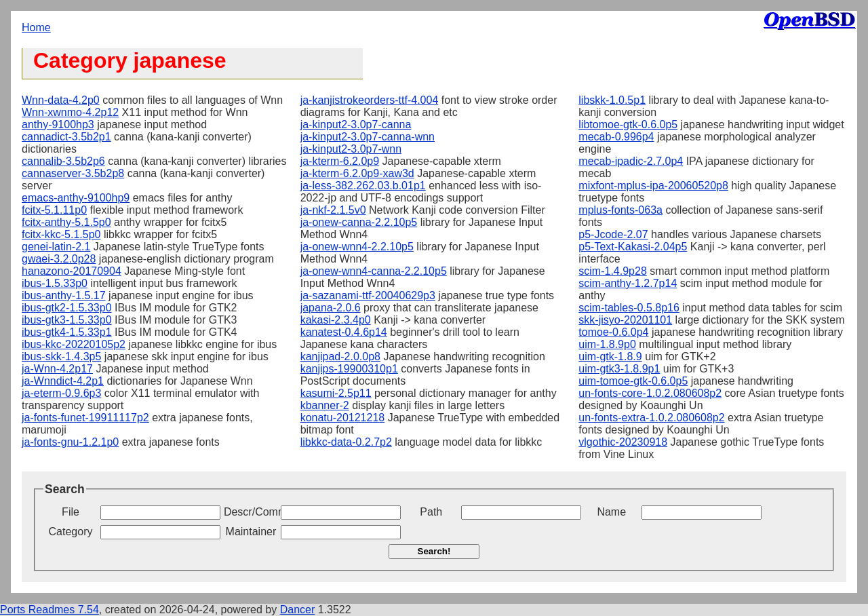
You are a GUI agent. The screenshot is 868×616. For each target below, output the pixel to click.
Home (36, 27)
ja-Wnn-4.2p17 (57, 369)
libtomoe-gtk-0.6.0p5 (628, 124)
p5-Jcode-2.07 (613, 234)
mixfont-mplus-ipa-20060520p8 (653, 186)
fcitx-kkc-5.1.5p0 (61, 234)
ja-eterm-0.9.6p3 (61, 393)
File (71, 512)
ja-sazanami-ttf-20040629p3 (368, 295)
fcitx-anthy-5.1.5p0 (66, 222)
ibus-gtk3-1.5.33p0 (67, 320)
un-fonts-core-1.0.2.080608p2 (650, 393)
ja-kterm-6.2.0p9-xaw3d (357, 173)
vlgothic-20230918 (623, 442)
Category (71, 532)
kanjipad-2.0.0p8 (340, 357)
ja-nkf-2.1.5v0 (333, 210)
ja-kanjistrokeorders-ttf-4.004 (370, 100)
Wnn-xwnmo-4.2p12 (70, 112)
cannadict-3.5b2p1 (66, 137)
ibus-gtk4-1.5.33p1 (67, 332)
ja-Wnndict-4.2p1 (63, 381)
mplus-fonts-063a (620, 210)
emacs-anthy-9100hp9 (76, 198)
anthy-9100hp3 (58, 124)
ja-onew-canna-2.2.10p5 (359, 222)
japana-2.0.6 (331, 308)
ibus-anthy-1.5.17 (64, 295)
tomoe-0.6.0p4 (613, 332)
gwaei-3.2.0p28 (59, 259)
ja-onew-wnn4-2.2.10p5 (357, 247)
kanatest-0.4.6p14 (344, 332)
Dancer (298, 610)
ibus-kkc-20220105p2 (74, 344)
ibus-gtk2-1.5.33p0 (67, 308)
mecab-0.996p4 (616, 137)
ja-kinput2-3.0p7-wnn (351, 149)
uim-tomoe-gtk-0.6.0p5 (633, 381)
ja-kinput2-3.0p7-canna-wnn (368, 137)
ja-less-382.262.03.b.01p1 (363, 186)
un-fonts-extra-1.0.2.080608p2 (651, 418)
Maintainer (251, 532)
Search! (434, 551)
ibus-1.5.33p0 (55, 283)
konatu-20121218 (343, 418)
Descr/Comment (251, 512)
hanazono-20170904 (72, 271)
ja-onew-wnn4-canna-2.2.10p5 (374, 271)
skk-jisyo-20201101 (625, 320)
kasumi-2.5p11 (336, 393)
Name (611, 512)
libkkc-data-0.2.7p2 (346, 442)
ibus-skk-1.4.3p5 (61, 357)
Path (431, 512)
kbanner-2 (325, 405)
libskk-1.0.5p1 (612, 100)
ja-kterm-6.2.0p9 (340, 161)
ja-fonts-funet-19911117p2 (85, 418)
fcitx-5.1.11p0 (54, 210)
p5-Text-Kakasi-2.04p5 (633, 247)
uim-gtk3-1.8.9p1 (619, 369)
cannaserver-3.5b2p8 (73, 173)
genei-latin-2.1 (56, 247)
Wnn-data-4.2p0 (61, 100)
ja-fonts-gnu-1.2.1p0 (70, 442)
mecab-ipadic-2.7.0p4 (631, 161)
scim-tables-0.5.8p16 (629, 308)
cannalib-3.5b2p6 (63, 161)
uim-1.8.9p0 (607, 344)
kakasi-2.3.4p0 (336, 320)
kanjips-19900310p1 (349, 369)
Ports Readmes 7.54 (50, 610)
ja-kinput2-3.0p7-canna (356, 124)
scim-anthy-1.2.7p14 (628, 283)
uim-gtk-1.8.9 (610, 357)
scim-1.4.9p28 (613, 271)
